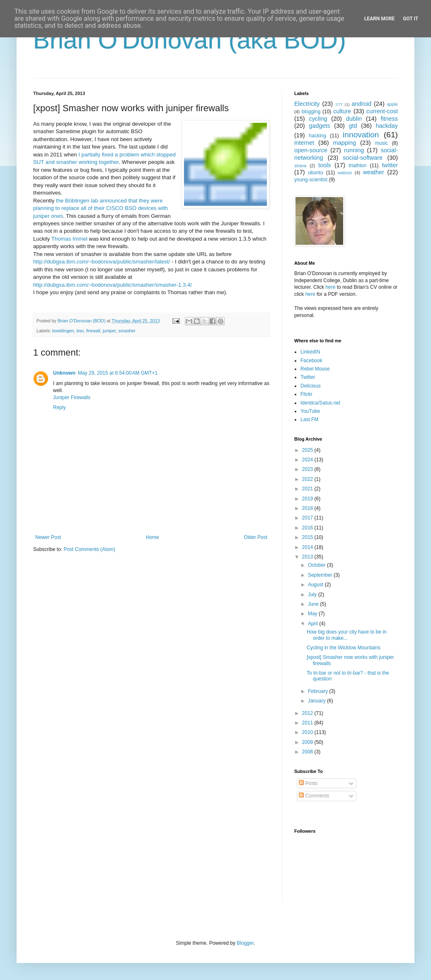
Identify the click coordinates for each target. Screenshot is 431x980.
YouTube (310, 411)
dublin (354, 119)
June (314, 604)
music (381, 143)
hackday (387, 126)
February (318, 691)
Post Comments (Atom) (89, 549)
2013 (308, 557)
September (321, 575)
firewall (93, 331)
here (330, 287)
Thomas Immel (69, 239)
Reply (59, 407)
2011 (308, 723)
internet (304, 143)
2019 (308, 499)
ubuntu (316, 173)
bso (80, 331)
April (314, 624)
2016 (308, 528)
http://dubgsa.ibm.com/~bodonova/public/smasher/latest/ (102, 262)
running (354, 150)
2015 (308, 537)
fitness (389, 119)
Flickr (306, 394)
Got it (410, 19)
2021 (308, 489)
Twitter (308, 377)
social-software (363, 158)
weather (374, 172)
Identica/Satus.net (320, 403)
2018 (308, 508)
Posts (308, 783)
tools (324, 165)
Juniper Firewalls (72, 397)
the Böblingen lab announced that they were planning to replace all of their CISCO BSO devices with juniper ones (100, 208)
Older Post (255, 537)
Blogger (245, 943)
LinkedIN (310, 352)
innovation (361, 135)
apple (392, 104)
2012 (308, 713)
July (313, 595)
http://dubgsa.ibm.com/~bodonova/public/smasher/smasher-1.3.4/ (113, 285)
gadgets (319, 126)
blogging (311, 112)
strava (300, 166)
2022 (308, 479)
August (316, 585)
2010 (308, 732)
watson (345, 173)
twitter (390, 165)
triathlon (357, 166)
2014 (308, 547)
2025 (308, 450)
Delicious (311, 386)
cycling (318, 119)
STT (339, 104)
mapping (345, 143)
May (313, 614)
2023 (308, 469)
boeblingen (63, 331)
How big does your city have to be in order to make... (347, 635)
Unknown (64, 373)
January (317, 701)
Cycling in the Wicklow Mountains (344, 648)
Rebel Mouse (315, 369)
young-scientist (311, 180)
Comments (314, 796)
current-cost (382, 111)
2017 (308, 518)
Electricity (307, 104)
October (317, 565)
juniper (109, 331)
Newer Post (48, 537)
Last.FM (309, 419)
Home (153, 537)
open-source (311, 150)
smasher (127, 331)
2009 (308, 742)
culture (342, 111)
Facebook (311, 361)
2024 (308, 460)
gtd (353, 126)
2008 (308, 752)
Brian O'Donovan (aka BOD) (190, 40)
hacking (318, 136)
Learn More (380, 19)
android (361, 104)
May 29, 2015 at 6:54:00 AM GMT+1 (118, 373)
